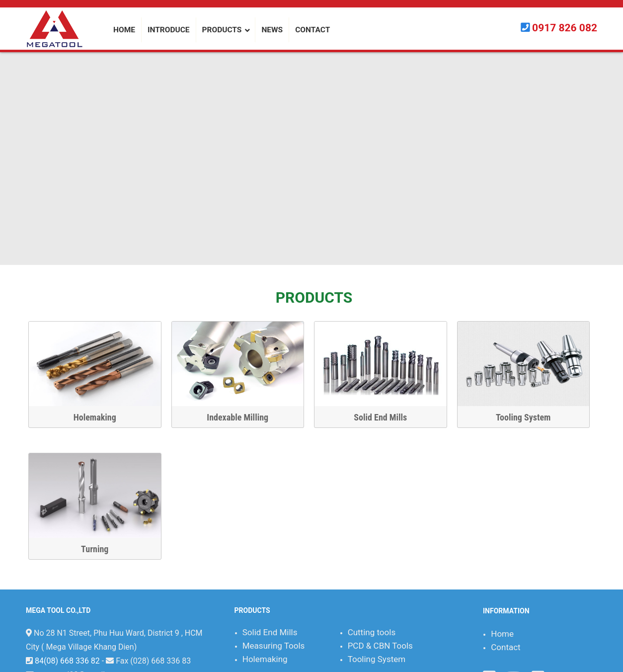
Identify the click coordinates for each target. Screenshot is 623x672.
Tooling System (530, 417)
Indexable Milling (244, 417)
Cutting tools (372, 632)
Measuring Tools (274, 646)
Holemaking (101, 417)
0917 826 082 (565, 28)
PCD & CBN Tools (380, 646)
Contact (506, 647)
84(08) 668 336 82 (67, 661)
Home (502, 634)
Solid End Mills (387, 417)
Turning (101, 549)
